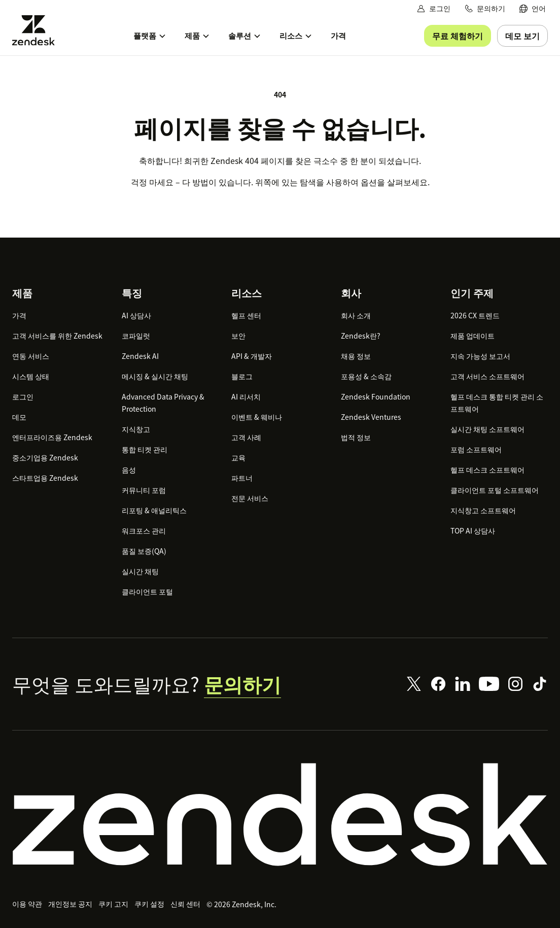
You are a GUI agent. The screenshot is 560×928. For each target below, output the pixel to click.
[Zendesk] (280, 815)
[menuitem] (533, 8)
